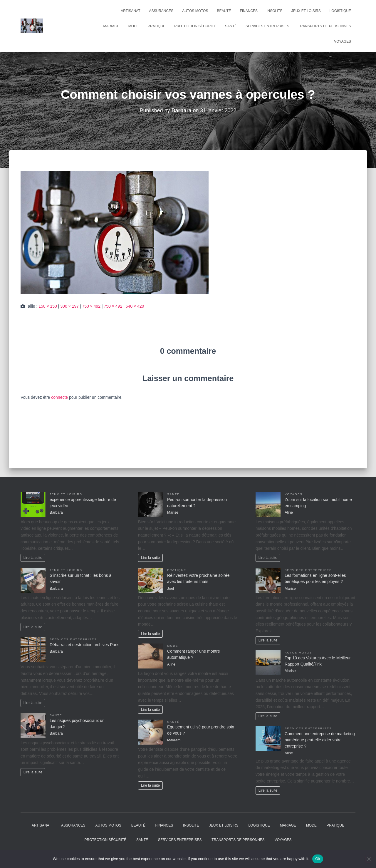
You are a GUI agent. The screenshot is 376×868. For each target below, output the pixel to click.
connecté (59, 397)
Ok (318, 859)
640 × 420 (135, 306)
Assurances (161, 11)
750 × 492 (91, 306)
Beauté (224, 11)
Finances (249, 11)
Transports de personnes (325, 26)
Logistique (340, 11)
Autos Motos (195, 11)
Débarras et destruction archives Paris (84, 645)
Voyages (343, 41)
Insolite (275, 11)
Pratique (157, 26)
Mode (134, 26)
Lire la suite (33, 558)
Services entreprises (267, 26)
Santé (231, 26)
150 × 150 (48, 306)
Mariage (111, 26)
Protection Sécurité (195, 26)
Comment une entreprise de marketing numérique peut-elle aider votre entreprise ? (320, 740)
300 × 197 (69, 306)
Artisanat (130, 11)
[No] (369, 859)
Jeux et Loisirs (306, 11)
